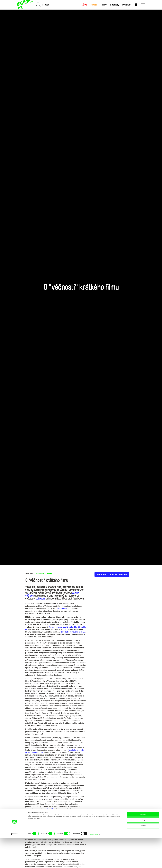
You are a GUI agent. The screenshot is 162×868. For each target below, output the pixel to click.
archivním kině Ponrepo (49, 827)
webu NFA (49, 809)
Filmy (103, 5)
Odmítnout (143, 856)
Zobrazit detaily (94, 864)
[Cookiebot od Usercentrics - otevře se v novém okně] (15, 864)
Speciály (114, 5)
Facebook (40, 574)
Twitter (50, 574)
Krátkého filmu (38, 752)
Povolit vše (143, 844)
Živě (85, 5)
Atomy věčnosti (62, 609)
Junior (94, 5)
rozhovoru (40, 599)
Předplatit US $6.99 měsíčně (112, 574)
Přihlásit (127, 5)
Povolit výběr (143, 850)
